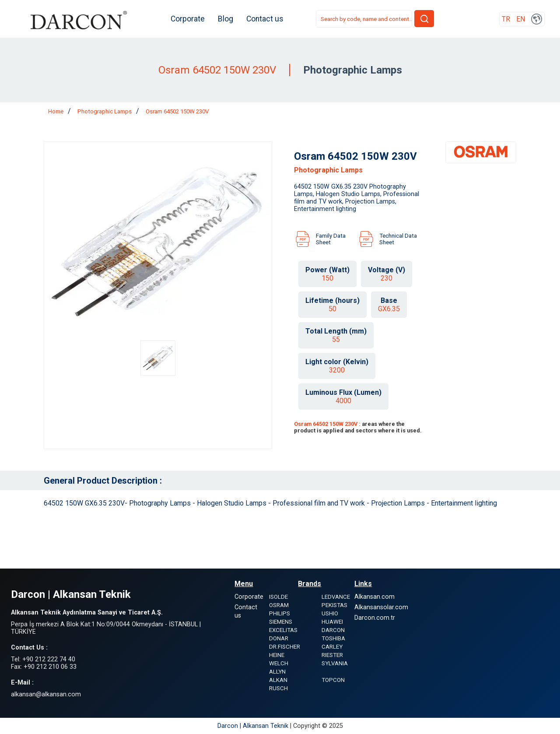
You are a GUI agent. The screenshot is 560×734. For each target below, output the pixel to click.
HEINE (277, 655)
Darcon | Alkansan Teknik (254, 726)
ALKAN (278, 680)
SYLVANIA (335, 663)
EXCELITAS (283, 630)
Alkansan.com (374, 597)
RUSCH (278, 688)
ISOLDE (278, 597)
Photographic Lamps (105, 111)
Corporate (188, 19)
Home (56, 111)
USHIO (330, 613)
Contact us (265, 19)
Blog (226, 19)
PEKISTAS (334, 605)
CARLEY (332, 647)
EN (521, 19)
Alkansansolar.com (381, 607)
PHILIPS (280, 613)
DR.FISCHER (285, 647)
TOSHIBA (333, 638)
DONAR (279, 638)
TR (506, 19)
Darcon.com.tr (375, 618)
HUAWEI (332, 622)
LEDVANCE (336, 597)
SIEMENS (281, 622)
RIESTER (332, 655)
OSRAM (279, 605)
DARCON (333, 630)
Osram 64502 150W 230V (177, 111)
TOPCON (333, 680)
